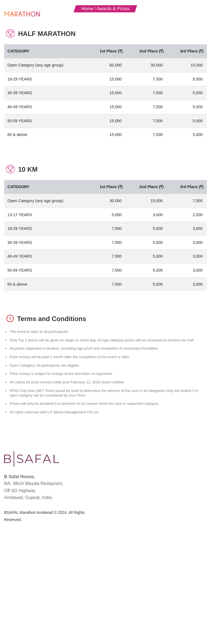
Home (87, 98)
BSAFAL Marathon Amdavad (29, 603)
